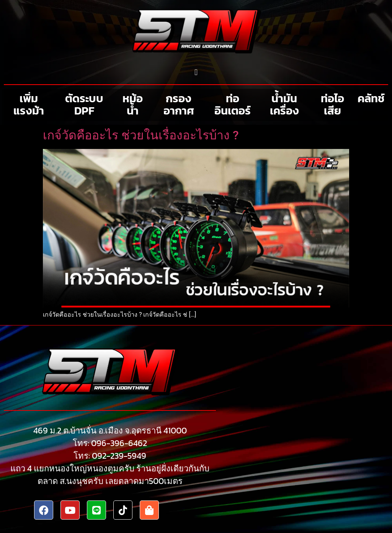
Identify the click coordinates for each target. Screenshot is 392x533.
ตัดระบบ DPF (84, 104)
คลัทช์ (371, 98)
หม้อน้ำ (133, 104)
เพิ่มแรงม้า (29, 104)
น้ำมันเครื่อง (284, 104)
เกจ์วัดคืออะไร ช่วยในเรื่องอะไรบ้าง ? (141, 135)
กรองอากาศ (179, 104)
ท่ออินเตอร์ (233, 104)
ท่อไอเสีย (332, 104)
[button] (196, 72)
